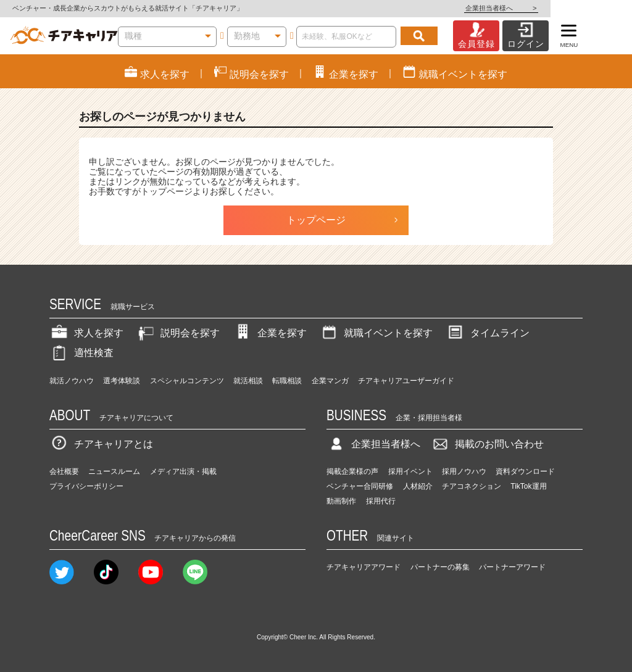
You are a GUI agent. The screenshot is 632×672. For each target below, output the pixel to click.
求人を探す (86, 333)
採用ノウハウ (464, 471)
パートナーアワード (512, 567)
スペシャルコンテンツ (187, 381)
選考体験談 (122, 381)
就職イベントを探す (376, 333)
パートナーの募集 (440, 567)
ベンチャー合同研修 (360, 486)
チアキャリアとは (101, 444)
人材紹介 (418, 486)
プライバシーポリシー (86, 486)
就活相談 (248, 381)
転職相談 (287, 381)
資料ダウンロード (525, 471)
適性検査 (81, 353)
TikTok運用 (528, 486)
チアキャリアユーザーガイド (406, 381)
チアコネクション (472, 486)
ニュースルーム (114, 471)
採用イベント (410, 471)
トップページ (316, 220)
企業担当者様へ (583, 8)
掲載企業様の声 (352, 471)
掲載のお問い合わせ (487, 444)
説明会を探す (178, 333)
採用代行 (381, 501)
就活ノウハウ (72, 381)
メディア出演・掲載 (183, 471)
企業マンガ (330, 381)
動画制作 (341, 501)
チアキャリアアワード (364, 567)
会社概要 (64, 471)
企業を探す (270, 333)
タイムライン (488, 333)
